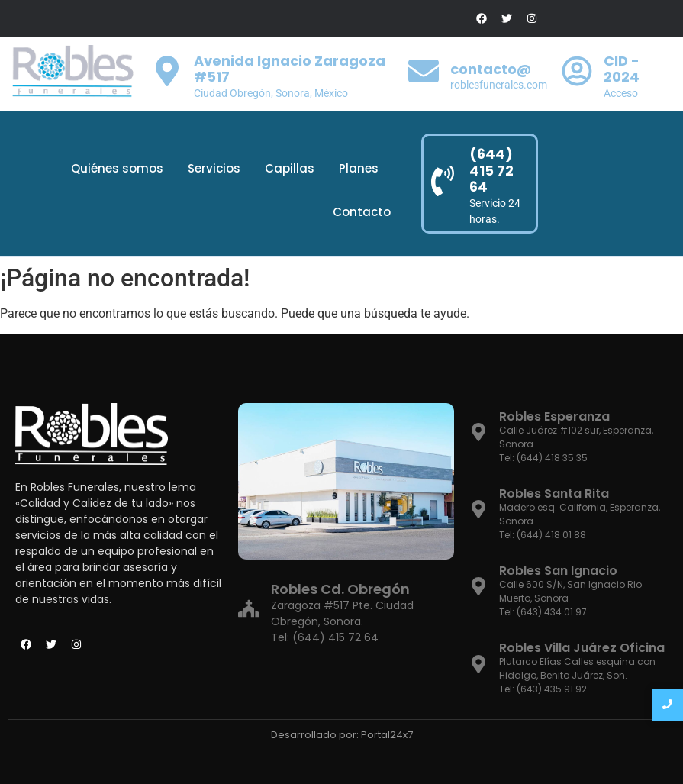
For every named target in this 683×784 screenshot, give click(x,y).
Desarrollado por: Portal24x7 (342, 735)
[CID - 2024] (577, 74)
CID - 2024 (622, 69)
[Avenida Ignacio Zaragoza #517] (167, 74)
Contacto (362, 212)
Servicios (214, 168)
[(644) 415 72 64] (443, 184)
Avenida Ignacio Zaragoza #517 (290, 69)
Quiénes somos (117, 168)
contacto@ (491, 69)
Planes (359, 168)
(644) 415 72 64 (491, 170)
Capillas (290, 168)
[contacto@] (424, 74)
